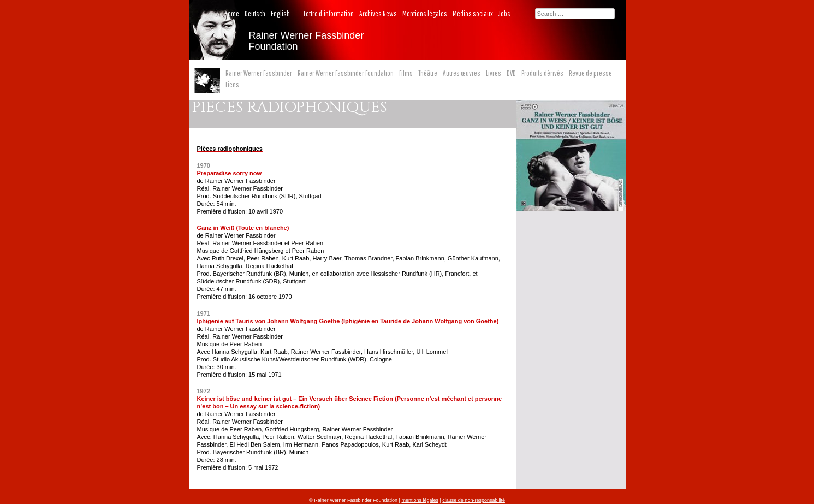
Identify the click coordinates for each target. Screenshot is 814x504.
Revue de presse (590, 73)
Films (406, 73)
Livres (494, 73)
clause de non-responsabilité (474, 500)
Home (232, 14)
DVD (511, 73)
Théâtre (428, 73)
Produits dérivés (542, 73)
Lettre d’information (329, 14)
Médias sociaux (473, 14)
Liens (232, 85)
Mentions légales (425, 14)
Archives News (378, 14)
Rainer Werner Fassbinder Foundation (346, 73)
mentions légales (420, 500)
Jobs (504, 14)
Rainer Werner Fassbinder (259, 73)
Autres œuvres (462, 73)
